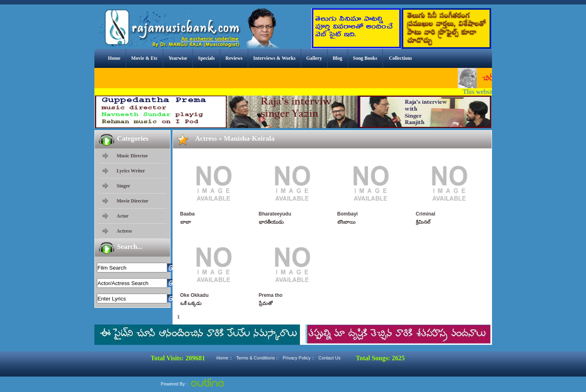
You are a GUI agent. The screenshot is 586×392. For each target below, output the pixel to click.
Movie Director (133, 201)
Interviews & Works (274, 58)
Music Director (132, 156)
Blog (338, 58)
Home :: (224, 358)
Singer (124, 186)
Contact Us (329, 358)
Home (114, 58)
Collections (401, 58)
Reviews (234, 58)
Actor (123, 216)
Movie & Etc (144, 58)
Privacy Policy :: (299, 358)
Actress (125, 231)
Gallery (314, 58)
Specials (206, 58)
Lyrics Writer (131, 171)
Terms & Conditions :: (257, 358)
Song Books (365, 58)
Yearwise (178, 58)
